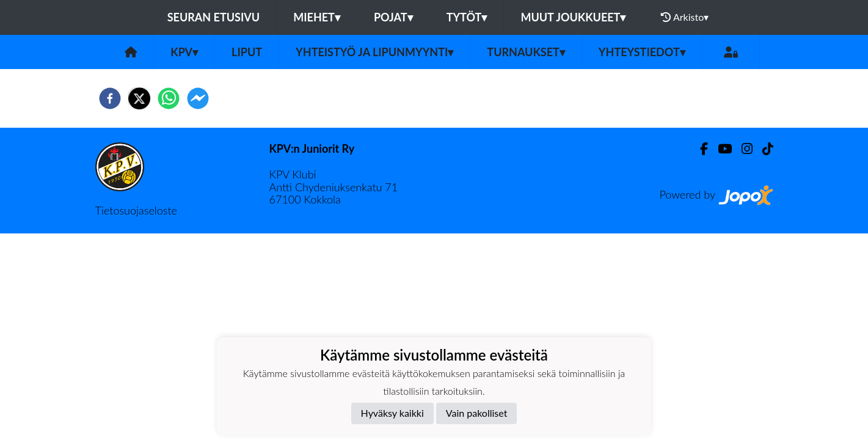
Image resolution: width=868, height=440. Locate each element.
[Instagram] (742, 149)
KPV (184, 52)
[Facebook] (699, 149)
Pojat (393, 17)
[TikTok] (763, 149)
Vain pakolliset (477, 413)
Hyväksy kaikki (392, 413)
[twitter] (139, 98)
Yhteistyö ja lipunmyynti (374, 52)
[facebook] (110, 98)
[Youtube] (720, 149)
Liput (247, 52)
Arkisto (685, 17)
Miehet (317, 17)
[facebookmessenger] (198, 98)
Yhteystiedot (642, 52)
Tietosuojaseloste (136, 210)
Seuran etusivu (214, 17)
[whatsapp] (169, 98)
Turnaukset (526, 52)
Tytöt (467, 17)
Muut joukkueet (573, 17)
